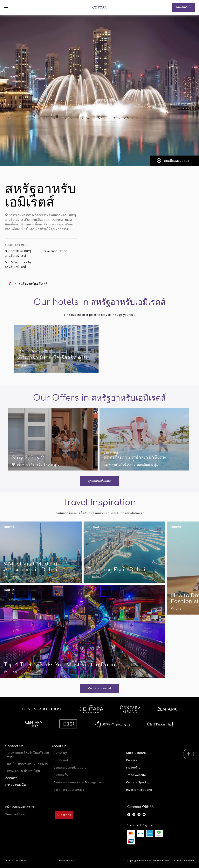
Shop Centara (136, 753)
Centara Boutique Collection (91, 709)
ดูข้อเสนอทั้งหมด (99, 481)
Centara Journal (99, 688)
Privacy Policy (66, 860)
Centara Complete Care (70, 767)
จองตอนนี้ (183, 7)
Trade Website (136, 775)
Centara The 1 (160, 724)
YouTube (144, 815)
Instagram (134, 815)
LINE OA (139, 815)
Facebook (129, 815)
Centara (167, 709)
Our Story (60, 753)
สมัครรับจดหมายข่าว (20, 807)
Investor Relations (139, 790)
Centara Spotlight (139, 782)
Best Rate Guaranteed (69, 790)
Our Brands (62, 760)
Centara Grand (130, 709)
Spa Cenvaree (112, 724)
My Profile (133, 767)
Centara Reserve (42, 709)
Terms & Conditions (16, 860)
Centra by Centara (34, 724)
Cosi (68, 724)
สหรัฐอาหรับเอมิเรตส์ (33, 284)
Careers (131, 760)
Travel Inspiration (55, 251)
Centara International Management (79, 782)
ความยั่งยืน (61, 775)
